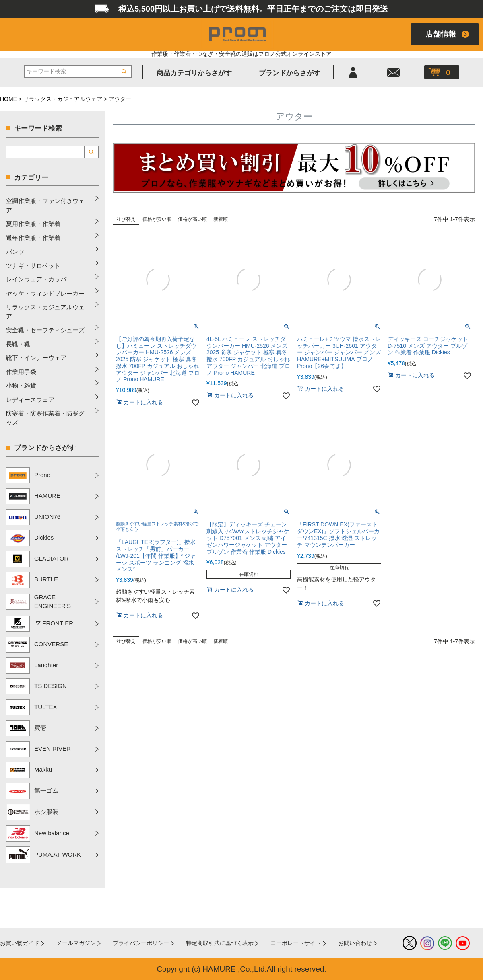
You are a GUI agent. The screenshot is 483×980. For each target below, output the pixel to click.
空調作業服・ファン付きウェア (45, 205)
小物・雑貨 (21, 385)
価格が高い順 (192, 219)
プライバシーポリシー (141, 943)
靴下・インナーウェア (36, 358)
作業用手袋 (21, 372)
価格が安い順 (157, 219)
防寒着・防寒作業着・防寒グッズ (45, 418)
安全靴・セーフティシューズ (45, 330)
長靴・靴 (18, 344)
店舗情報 (441, 34)
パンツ (15, 252)
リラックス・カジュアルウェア (63, 99)
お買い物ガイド (20, 943)
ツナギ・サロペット (33, 266)
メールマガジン (76, 943)
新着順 (221, 219)
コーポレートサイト (296, 943)
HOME (8, 99)
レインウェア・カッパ (36, 279)
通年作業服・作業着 (33, 238)
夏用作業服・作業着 (33, 224)
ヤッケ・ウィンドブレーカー (45, 293)
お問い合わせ (355, 943)
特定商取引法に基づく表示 (220, 943)
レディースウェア (30, 400)
